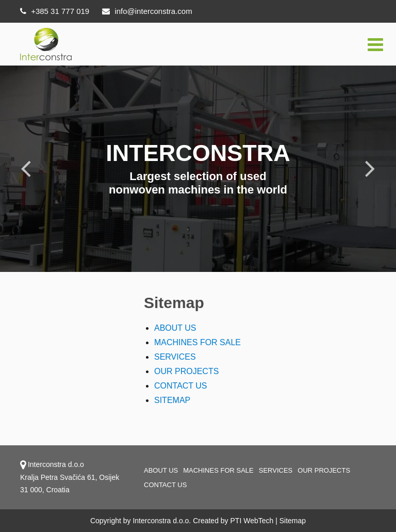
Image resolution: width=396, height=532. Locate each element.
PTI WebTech (252, 521)
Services (276, 470)
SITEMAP (172, 400)
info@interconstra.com (147, 11)
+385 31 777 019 (55, 11)
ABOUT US (175, 328)
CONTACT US (181, 386)
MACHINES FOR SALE (197, 342)
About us (161, 470)
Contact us (165, 485)
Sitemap (293, 521)
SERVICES (175, 357)
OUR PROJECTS (186, 371)
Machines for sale (218, 470)
